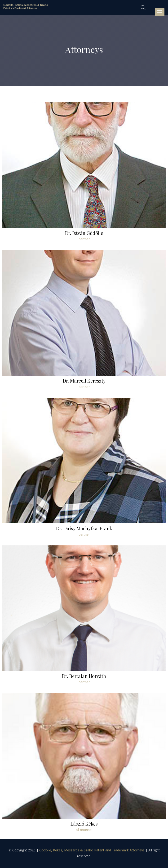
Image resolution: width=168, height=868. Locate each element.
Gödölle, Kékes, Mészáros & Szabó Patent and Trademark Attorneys (92, 850)
